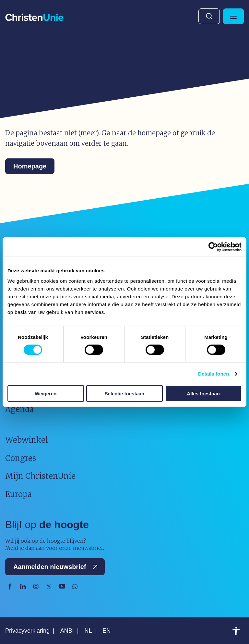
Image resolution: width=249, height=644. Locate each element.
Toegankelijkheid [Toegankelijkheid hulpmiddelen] (236, 631)
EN (107, 631)
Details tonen (213, 374)
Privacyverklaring (27, 631)
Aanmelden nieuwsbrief (57, 567)
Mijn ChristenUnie (40, 476)
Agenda (19, 409)
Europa (18, 494)
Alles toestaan (203, 393)
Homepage (30, 166)
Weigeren (46, 393)
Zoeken (209, 16)
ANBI (67, 631)
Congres (21, 458)
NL (88, 631)
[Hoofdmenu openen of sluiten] (233, 16)
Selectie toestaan (125, 393)
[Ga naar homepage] (34, 18)
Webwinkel (27, 440)
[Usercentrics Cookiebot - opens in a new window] (213, 247)
